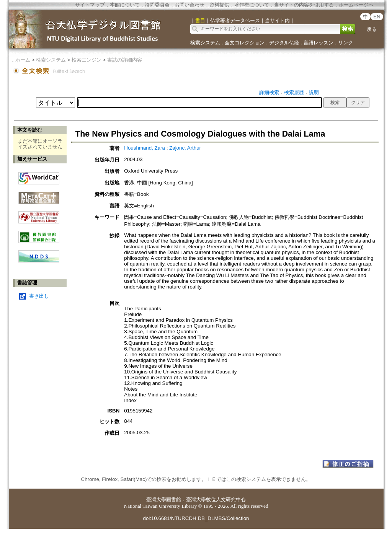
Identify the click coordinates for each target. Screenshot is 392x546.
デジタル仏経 (284, 43)
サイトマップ (90, 5)
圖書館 (174, 500)
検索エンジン (87, 60)
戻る (372, 29)
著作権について (252, 5)
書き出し (39, 296)
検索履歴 (294, 92)
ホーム (23, 60)
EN (377, 17)
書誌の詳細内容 (125, 60)
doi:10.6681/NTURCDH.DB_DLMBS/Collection (196, 518)
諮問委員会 (157, 5)
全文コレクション (245, 43)
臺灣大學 (156, 500)
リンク (345, 43)
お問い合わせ (189, 5)
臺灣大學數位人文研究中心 (216, 500)
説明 (314, 92)
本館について (125, 5)
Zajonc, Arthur (185, 148)
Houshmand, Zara (145, 148)
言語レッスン (318, 43)
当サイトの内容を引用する (304, 5)
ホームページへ (356, 5)
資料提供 (219, 5)
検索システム (205, 43)
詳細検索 (269, 92)
